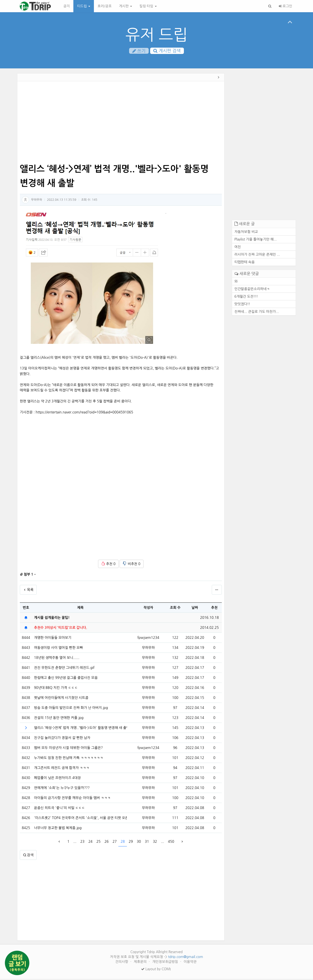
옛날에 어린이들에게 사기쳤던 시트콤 (61, 699)
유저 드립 (157, 35)
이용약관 (190, 963)
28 (123, 843)
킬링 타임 (148, 6)
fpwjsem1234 (148, 639)
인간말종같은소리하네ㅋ (252, 290)
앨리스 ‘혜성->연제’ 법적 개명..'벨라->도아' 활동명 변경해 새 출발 (80, 729)
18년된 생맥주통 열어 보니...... (57, 659)
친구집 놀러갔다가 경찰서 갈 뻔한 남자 (62, 739)
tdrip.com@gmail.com (185, 958)
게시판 (126, 6)
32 (155, 843)
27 (115, 843)
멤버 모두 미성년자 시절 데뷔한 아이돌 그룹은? (68, 749)
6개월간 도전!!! (246, 298)
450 (171, 843)
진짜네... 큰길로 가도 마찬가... (257, 313)
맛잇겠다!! (242, 305)
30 (139, 843)
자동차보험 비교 (246, 233)
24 (90, 843)
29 (131, 843)
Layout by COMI (156, 970)
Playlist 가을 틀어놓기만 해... (256, 241)
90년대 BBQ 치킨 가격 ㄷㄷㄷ (56, 689)
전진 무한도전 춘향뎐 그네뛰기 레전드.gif (64, 669)
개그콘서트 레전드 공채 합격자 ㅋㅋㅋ (62, 769)
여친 (238, 248)
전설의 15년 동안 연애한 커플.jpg (59, 719)
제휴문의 (141, 963)
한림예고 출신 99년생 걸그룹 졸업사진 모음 (66, 679)
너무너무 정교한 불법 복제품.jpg (58, 829)
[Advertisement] (121, 124)
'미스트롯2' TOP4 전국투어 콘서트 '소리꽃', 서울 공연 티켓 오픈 (80, 819)
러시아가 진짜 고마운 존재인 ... (257, 256)
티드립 (84, 6)
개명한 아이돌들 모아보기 (53, 639)
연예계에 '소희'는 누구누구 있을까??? (62, 789)
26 (106, 843)
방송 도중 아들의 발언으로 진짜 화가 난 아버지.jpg (71, 709)
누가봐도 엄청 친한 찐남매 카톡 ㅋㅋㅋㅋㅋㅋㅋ (69, 759)
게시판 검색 (167, 51)
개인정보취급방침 (166, 963)
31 (147, 843)
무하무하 (37, 201)
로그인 (285, 6)
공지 (67, 6)
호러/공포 (105, 6)
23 (82, 843)
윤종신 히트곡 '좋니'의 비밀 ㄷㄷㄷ (59, 809)
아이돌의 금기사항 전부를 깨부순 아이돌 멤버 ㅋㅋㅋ (72, 799)
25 (98, 843)
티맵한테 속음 (245, 263)
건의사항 (122, 963)
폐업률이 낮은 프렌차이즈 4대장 (57, 779)
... (75, 843)
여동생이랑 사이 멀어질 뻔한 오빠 (58, 649)
